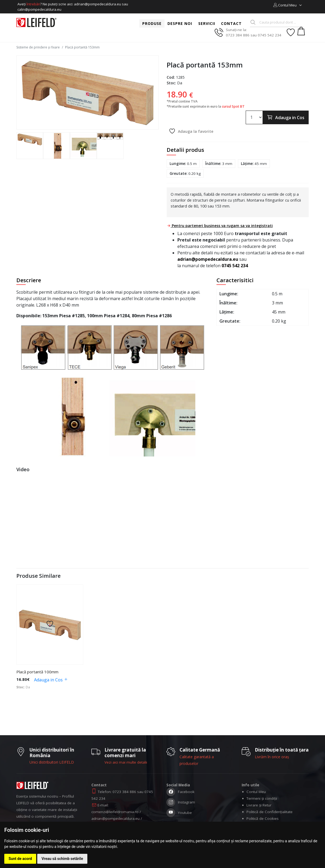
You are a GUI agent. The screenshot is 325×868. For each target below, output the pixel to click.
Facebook (180, 792)
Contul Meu (256, 792)
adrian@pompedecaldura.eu (208, 259)
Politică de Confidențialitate (270, 812)
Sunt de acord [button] (20, 859)
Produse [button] (152, 23)
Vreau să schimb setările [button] (62, 859)
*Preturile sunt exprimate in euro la (206, 106)
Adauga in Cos (286, 117)
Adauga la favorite (191, 131)
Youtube (179, 813)
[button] (288, 5)
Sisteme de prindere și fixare (38, 47)
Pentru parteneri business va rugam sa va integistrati (220, 226)
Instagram (181, 803)
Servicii (207, 23)
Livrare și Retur (259, 805)
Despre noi (180, 23)
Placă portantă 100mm (37, 672)
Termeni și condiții (262, 798)
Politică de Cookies (263, 818)
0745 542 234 (235, 266)
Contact (231, 23)
